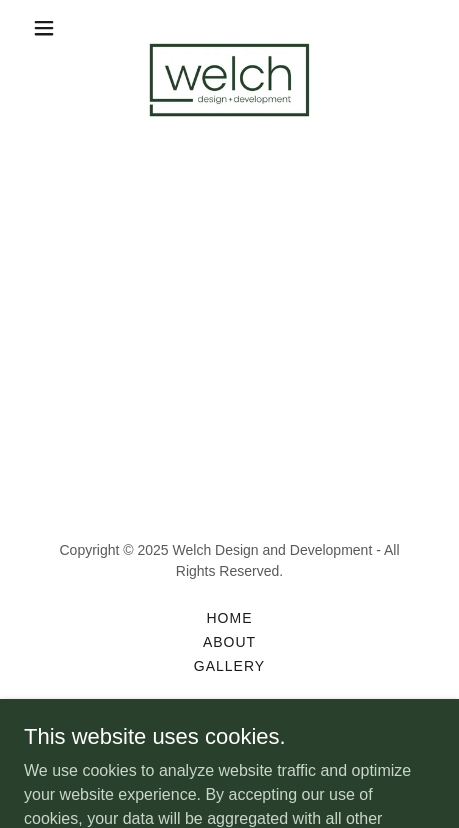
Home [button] (230, 618)
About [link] (229, 642)
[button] (55, 28)
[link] (229, 28)
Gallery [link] (229, 666)
